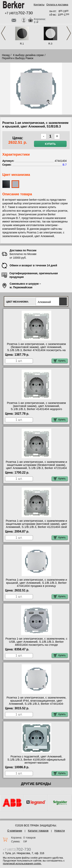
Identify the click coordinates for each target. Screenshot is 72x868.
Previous (3, 33)
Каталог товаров (38, 831)
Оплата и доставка (57, 5)
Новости (60, 831)
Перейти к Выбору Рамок (18, 58)
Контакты (39, 5)
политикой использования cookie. (22, 863)
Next (69, 33)
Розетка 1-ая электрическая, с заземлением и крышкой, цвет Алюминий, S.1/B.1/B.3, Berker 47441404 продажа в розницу (36, 583)
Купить (50, 144)
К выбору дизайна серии (28, 55)
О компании (15, 831)
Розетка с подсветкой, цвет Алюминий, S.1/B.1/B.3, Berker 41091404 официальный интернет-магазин (36, 760)
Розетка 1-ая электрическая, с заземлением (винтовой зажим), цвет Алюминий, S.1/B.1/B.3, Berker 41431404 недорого (36, 406)
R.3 (50, 44)
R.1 (22, 44)
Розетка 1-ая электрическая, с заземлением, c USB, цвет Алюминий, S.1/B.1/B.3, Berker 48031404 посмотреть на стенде (36, 642)
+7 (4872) (19, 13)
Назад (6, 55)
